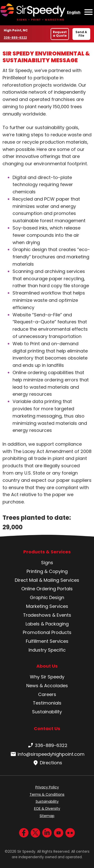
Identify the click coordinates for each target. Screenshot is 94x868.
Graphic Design (47, 597)
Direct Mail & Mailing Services (47, 580)
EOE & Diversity (47, 808)
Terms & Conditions (47, 794)
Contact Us (47, 729)
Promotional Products (47, 632)
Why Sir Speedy (47, 677)
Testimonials (47, 703)
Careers (47, 694)
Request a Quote (60, 34)
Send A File (81, 34)
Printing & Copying (47, 571)
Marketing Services (47, 606)
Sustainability (47, 712)
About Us (47, 666)
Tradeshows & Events (47, 615)
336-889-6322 (15, 37)
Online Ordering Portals (47, 589)
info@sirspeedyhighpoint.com (47, 754)
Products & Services (47, 552)
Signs (47, 563)
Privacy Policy (47, 787)
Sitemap (47, 816)
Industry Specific (47, 650)
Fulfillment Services (47, 641)
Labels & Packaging (47, 624)
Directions (47, 763)
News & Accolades (47, 686)
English (74, 12)
